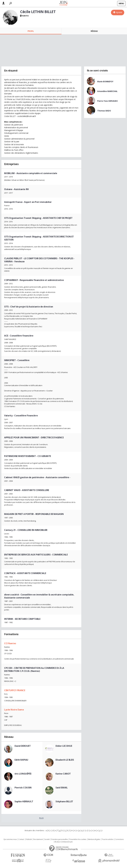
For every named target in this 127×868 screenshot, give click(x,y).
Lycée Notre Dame (14, 710)
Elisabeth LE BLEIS (65, 760)
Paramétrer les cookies (78, 839)
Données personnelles (60, 839)
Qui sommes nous (10, 839)
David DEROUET (23, 746)
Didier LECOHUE (64, 746)
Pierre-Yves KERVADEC (108, 101)
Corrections (119, 839)
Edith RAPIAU (21, 760)
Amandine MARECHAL (107, 91)
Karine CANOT (63, 774)
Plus (41, 818)
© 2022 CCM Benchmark (64, 842)
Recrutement (38, 839)
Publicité (29, 839)
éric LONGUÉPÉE (23, 774)
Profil (31, 31)
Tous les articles (108, 839)
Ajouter (119, 12)
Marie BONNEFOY (105, 81)
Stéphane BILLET (64, 801)
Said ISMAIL (62, 788)
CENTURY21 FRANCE (15, 690)
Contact (21, 839)
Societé (47, 839)
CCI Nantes (10, 643)
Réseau (94, 31)
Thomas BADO (104, 111)
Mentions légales (94, 839)
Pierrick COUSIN (23, 788)
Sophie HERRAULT (24, 801)
